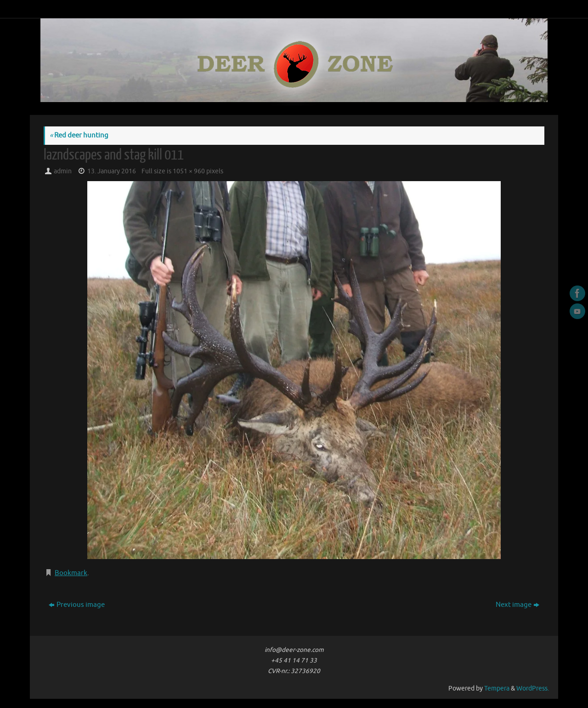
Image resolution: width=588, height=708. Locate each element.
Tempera (497, 688)
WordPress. (533, 688)
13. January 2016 (112, 171)
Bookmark (71, 573)
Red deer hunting (79, 135)
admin (63, 171)
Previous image (77, 605)
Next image (517, 605)
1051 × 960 (189, 171)
